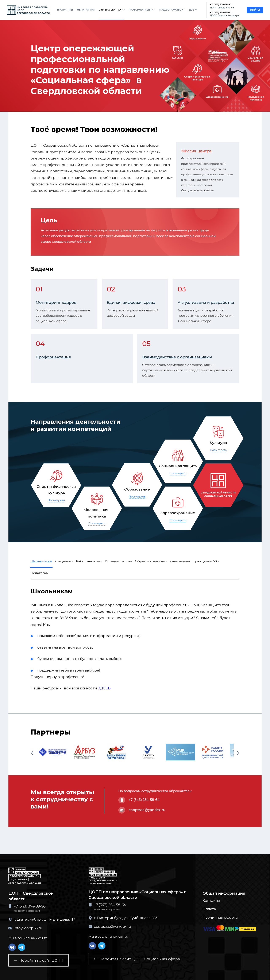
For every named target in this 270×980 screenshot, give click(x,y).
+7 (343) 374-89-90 (222, 6)
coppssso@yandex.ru (147, 810)
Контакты (211, 901)
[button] (112, 10)
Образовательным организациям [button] (163, 561)
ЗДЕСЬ (104, 688)
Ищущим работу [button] (118, 561)
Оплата (209, 909)
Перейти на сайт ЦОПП (38, 960)
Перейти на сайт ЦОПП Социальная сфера (137, 959)
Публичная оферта (220, 917)
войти (255, 10)
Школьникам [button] (41, 561)
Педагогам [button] (40, 573)
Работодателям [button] (89, 561)
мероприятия (86, 10)
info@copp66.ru (25, 928)
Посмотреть (56, 500)
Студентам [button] (64, 561)
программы (65, 10)
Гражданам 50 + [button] (207, 561)
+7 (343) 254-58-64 (225, 14)
